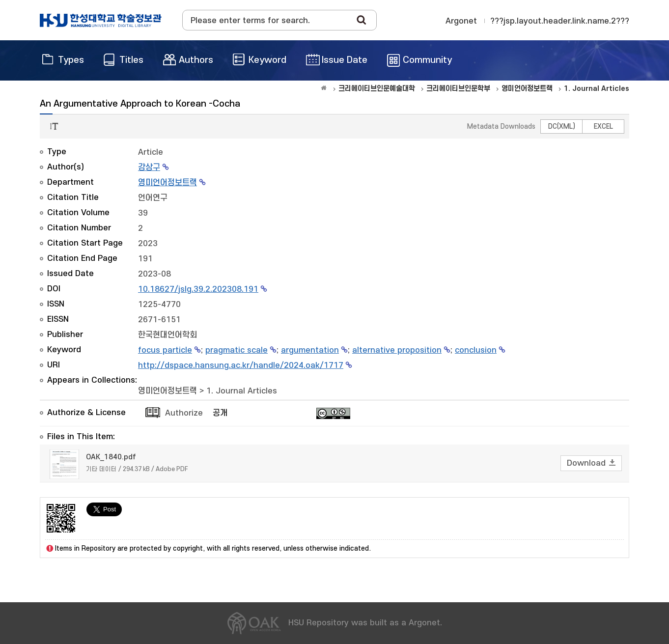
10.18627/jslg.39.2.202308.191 (198, 289)
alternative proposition (397, 350)
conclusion (476, 350)
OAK (101, 20)
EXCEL (603, 126)
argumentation (310, 350)
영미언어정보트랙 (167, 183)
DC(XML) (562, 126)
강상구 (149, 168)
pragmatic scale (237, 350)
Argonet (461, 21)
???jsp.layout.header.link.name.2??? (560, 21)
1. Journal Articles (242, 391)
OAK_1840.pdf (111, 457)
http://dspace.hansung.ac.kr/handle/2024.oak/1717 (241, 365)
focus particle (165, 350)
